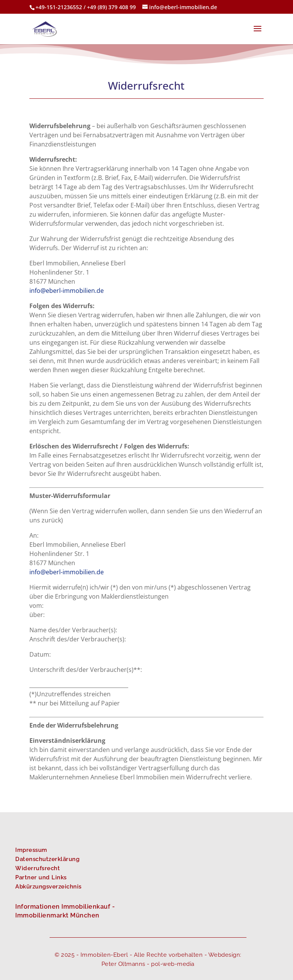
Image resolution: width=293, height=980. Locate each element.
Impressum (31, 850)
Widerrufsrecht (38, 868)
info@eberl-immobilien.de (67, 291)
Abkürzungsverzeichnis (48, 887)
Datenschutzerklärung (47, 859)
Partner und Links (41, 877)
